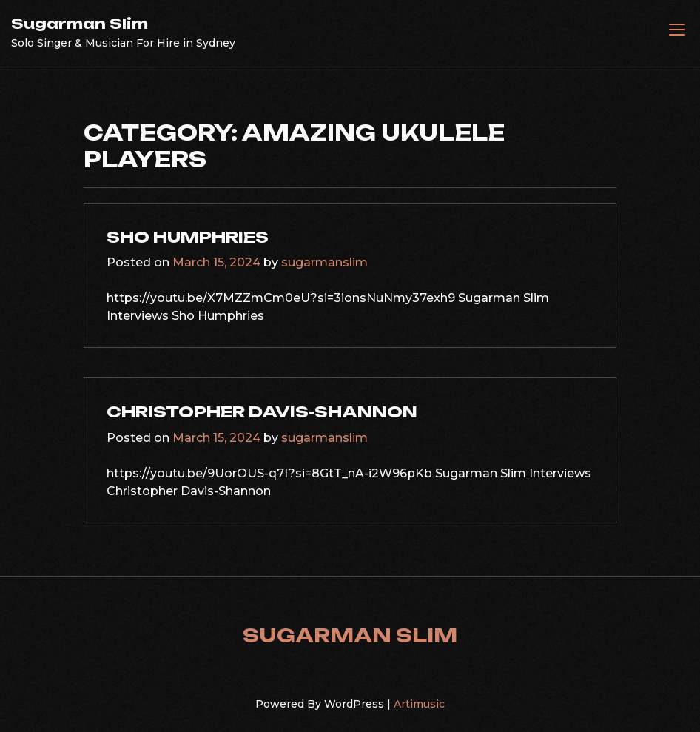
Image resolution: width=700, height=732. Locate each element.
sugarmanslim (324, 262)
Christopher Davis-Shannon (262, 412)
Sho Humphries (188, 237)
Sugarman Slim (80, 24)
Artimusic (419, 704)
